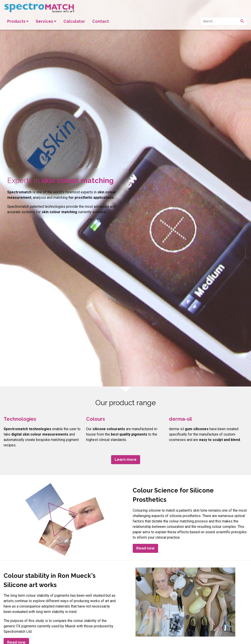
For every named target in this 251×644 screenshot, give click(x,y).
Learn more (126, 460)
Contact (101, 21)
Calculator (74, 21)
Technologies (20, 419)
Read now (145, 548)
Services (46, 21)
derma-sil (180, 419)
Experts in (60, 180)
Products (18, 21)
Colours (96, 419)
